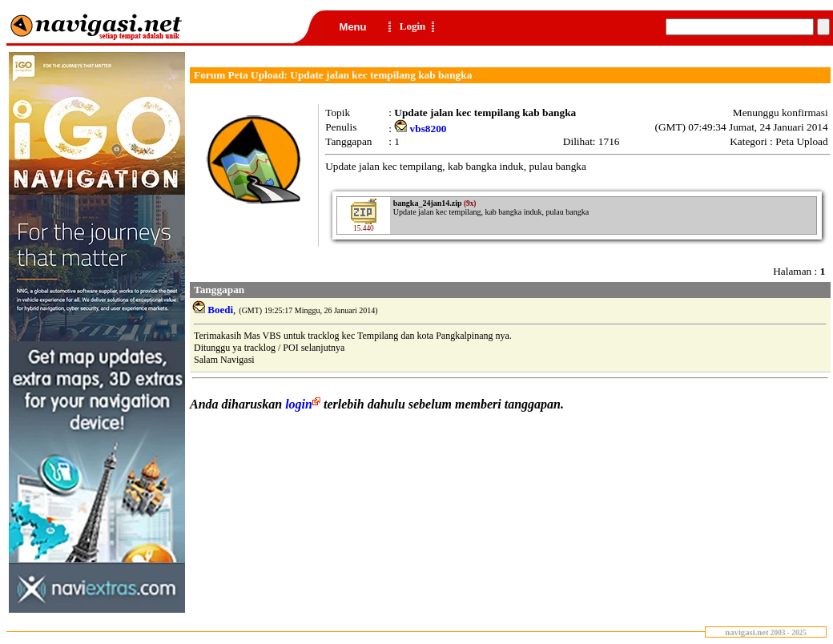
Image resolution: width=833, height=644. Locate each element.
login (304, 404)
